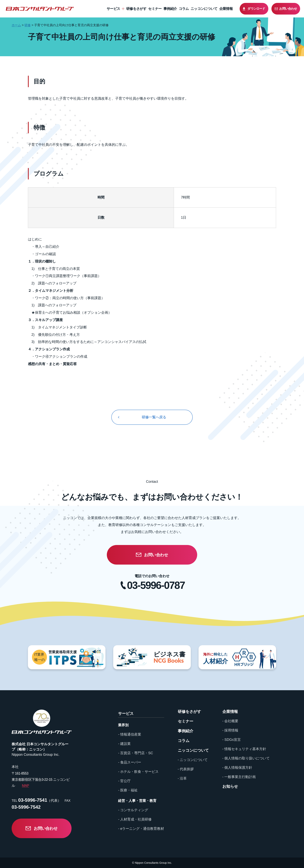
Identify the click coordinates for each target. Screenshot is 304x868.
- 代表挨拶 (186, 769)
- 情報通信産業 (130, 734)
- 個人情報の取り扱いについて (246, 758)
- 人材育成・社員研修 (135, 819)
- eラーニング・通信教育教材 (141, 829)
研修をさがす (136, 9)
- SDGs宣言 (232, 740)
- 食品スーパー (130, 762)
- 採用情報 (230, 730)
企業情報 (226, 9)
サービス (113, 9)
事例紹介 (170, 9)
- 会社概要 (230, 721)
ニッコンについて (204, 9)
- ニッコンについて (193, 760)
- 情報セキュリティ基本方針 (244, 749)
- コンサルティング (133, 810)
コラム (184, 9)
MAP (25, 786)
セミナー (155, 9)
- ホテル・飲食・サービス (138, 772)
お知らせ (230, 786)
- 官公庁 (124, 781)
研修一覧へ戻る (154, 417)
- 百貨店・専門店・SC (136, 753)
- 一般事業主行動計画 (239, 777)
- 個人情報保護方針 (237, 768)
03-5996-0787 (156, 585)
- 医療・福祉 (128, 790)
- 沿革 (182, 778)
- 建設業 (124, 744)
